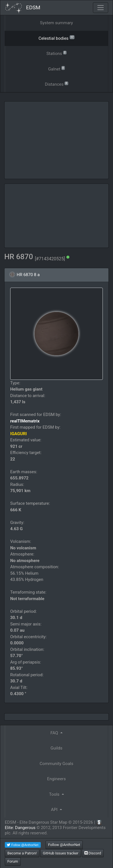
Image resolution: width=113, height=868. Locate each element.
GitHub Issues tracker (60, 853)
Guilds (57, 748)
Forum (13, 861)
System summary (56, 23)
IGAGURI (19, 434)
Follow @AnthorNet (64, 845)
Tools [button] (55, 794)
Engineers (57, 779)
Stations (56, 53)
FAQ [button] (55, 733)
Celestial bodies (56, 38)
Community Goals (56, 764)
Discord (93, 853)
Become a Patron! (22, 853)
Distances (56, 84)
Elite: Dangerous (20, 828)
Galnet (56, 69)
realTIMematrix (25, 421)
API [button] (55, 810)
